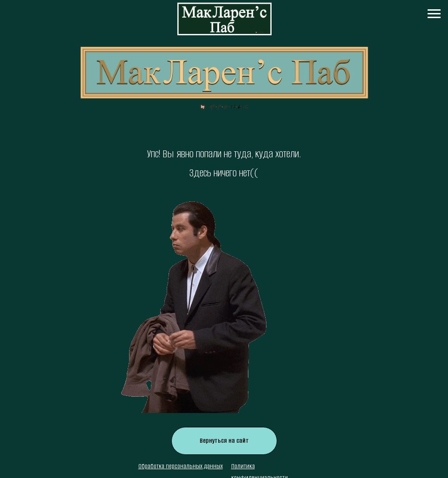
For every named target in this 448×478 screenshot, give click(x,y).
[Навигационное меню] (434, 14)
